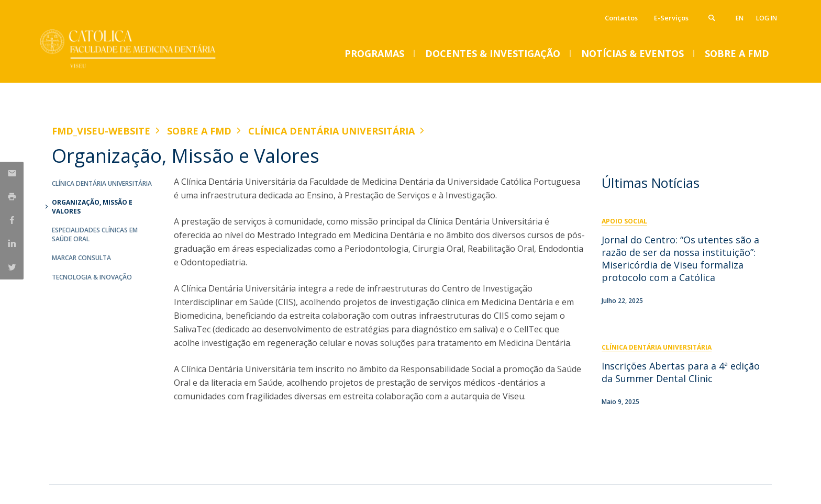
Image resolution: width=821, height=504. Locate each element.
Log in (767, 18)
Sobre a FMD (199, 131)
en (740, 18)
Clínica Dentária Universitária (331, 131)
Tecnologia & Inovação (92, 277)
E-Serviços (671, 18)
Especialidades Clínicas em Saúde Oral (95, 234)
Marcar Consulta (81, 258)
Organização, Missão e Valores (92, 207)
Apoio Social (624, 221)
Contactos (621, 18)
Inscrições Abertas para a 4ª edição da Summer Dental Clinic (681, 372)
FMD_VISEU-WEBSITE (101, 131)
